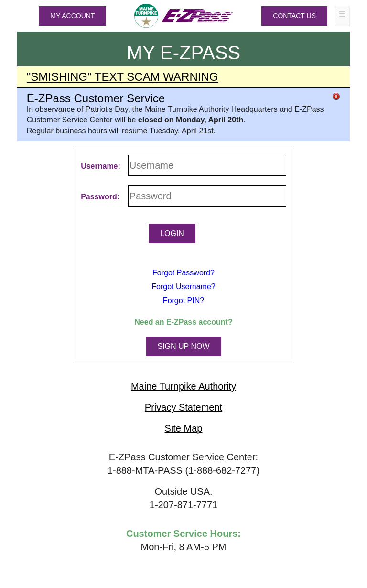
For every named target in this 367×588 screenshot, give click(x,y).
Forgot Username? (183, 287)
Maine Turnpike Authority (183, 386)
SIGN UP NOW (183, 346)
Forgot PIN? (183, 300)
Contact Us (294, 16)
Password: (100, 197)
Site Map (184, 428)
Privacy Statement (183, 407)
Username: (101, 166)
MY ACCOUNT (72, 16)
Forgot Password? (183, 273)
